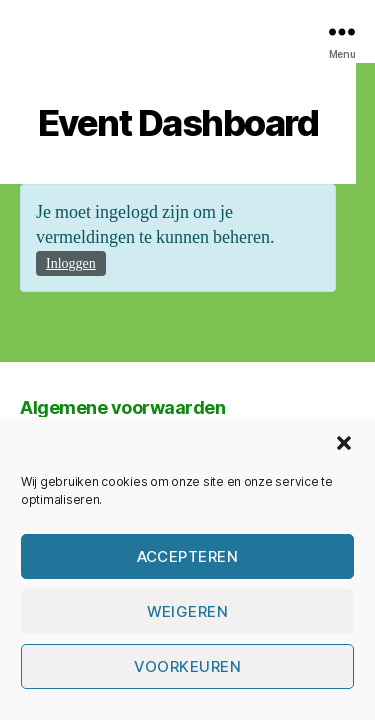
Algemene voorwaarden (122, 407)
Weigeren (188, 611)
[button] (344, 443)
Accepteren (188, 556)
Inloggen (71, 263)
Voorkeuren (188, 666)
